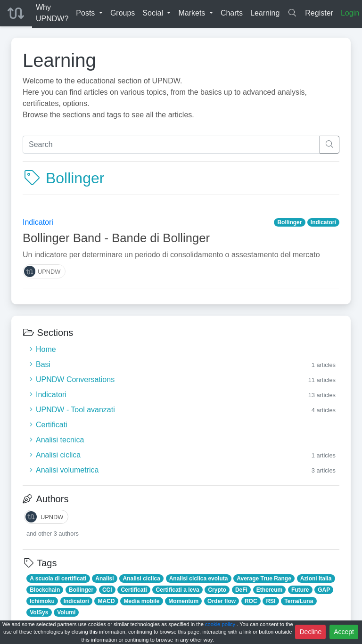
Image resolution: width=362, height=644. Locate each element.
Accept (344, 632)
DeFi (241, 590)
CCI (107, 590)
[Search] (171, 145)
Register (319, 13)
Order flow (222, 601)
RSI (271, 601)
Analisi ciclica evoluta (199, 579)
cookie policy (221, 624)
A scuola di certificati (58, 579)
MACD (107, 601)
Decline (310, 632)
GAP (324, 590)
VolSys (39, 612)
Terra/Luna (299, 601)
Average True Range (264, 579)
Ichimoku (42, 601)
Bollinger (289, 222)
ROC (251, 601)
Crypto (217, 590)
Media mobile (141, 601)
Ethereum (269, 590)
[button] (89, 13)
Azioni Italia (316, 579)
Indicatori (38, 222)
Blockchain (45, 590)
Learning (59, 60)
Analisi (104, 579)
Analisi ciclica (141, 579)
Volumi (66, 612)
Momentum (183, 601)
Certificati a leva (178, 590)
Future (300, 590)
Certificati (134, 590)
